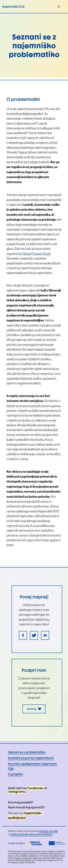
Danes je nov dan (48, 831)
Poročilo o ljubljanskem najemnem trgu (32, 766)
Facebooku (35, 788)
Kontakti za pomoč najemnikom (31, 758)
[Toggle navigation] (59, 6)
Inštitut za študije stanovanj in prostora (31, 834)
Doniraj (34, 709)
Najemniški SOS (13, 7)
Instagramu (17, 792)
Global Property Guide (37, 254)
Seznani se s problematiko (27, 752)
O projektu (16, 774)
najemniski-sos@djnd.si (25, 815)
